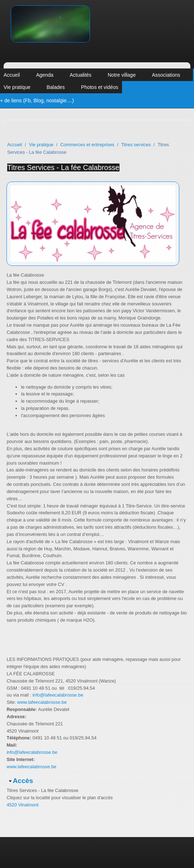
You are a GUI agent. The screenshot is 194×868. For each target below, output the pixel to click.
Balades (56, 87)
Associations (166, 75)
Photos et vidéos (100, 87)
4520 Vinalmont (22, 805)
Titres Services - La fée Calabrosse (63, 167)
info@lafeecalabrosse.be (57, 695)
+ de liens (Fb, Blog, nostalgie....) (37, 100)
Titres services (136, 145)
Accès (23, 781)
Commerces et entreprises (87, 145)
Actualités (80, 75)
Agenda (45, 75)
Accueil (12, 75)
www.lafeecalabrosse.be (42, 702)
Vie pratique (17, 87)
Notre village (122, 75)
